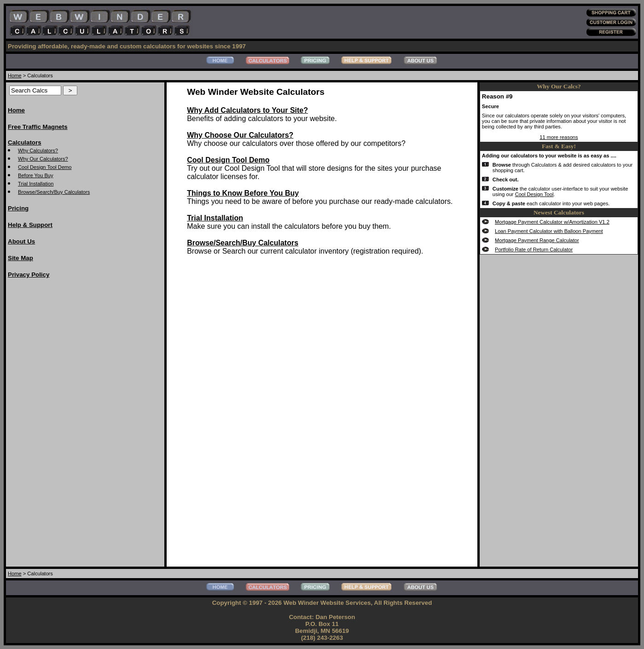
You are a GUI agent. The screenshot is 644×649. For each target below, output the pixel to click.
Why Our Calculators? (43, 159)
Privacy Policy (29, 275)
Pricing (18, 208)
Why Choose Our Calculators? (240, 135)
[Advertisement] (45, 425)
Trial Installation (36, 184)
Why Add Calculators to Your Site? (247, 110)
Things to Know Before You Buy (243, 193)
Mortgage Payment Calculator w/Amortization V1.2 (552, 222)
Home (15, 75)
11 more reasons (559, 137)
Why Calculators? (38, 151)
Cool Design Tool (534, 194)
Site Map (20, 258)
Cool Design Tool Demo (45, 167)
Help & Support (30, 225)
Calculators (25, 142)
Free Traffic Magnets (38, 127)
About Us (21, 241)
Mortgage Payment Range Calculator (537, 240)
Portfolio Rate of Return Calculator (534, 249)
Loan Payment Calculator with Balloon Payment (549, 231)
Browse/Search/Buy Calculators (54, 192)
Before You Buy (36, 175)
